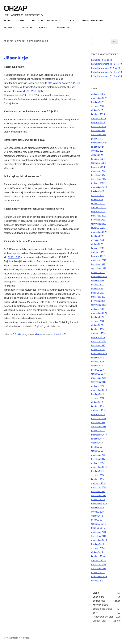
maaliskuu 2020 (99, 341)
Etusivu (8, 20)
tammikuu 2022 (99, 268)
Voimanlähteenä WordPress (16, 638)
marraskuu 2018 (99, 390)
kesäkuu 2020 (98, 329)
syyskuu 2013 (98, 581)
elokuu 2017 (97, 443)
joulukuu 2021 (98, 273)
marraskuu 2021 (99, 277)
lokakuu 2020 (98, 317)
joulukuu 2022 (98, 228)
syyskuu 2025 (98, 106)
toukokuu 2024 (98, 163)
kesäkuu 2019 (98, 370)
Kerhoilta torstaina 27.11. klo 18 (106, 72)
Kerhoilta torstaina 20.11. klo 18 (106, 76)
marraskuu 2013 (99, 577)
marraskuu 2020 (99, 313)
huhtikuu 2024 (98, 167)
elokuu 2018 (97, 402)
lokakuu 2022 (98, 236)
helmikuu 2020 (98, 345)
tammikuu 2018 (99, 427)
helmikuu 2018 (98, 422)
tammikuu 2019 (99, 382)
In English (63, 27)
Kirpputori (27, 27)
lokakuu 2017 (98, 439)
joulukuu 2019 (98, 350)
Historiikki (44, 27)
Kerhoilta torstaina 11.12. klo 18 (106, 64)
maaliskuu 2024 (99, 171)
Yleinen (38, 334)
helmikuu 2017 (98, 459)
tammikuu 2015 (99, 536)
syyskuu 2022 (98, 240)
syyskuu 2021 (98, 285)
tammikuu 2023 (99, 224)
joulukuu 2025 (98, 94)
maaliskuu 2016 (99, 487)
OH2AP (16, 8)
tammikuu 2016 (99, 496)
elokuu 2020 (97, 325)
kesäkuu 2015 (98, 520)
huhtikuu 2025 (98, 122)
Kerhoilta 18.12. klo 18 (102, 60)
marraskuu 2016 (99, 467)
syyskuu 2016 (98, 475)
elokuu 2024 (97, 155)
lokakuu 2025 (98, 102)
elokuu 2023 (97, 199)
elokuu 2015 (97, 516)
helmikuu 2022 (98, 264)
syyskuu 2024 (98, 151)
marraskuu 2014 (99, 540)
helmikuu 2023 (98, 220)
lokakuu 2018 (98, 394)
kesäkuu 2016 (98, 479)
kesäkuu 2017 (98, 447)
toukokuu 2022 (98, 252)
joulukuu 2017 (98, 431)
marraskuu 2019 (99, 354)
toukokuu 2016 (98, 483)
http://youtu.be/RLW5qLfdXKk (28, 91)
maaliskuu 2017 (99, 455)
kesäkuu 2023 (98, 204)
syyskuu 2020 (98, 321)
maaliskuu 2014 (99, 564)
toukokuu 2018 (98, 410)
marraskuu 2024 (99, 143)
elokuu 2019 (97, 366)
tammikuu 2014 (99, 569)
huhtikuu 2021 (98, 293)
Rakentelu (9, 27)
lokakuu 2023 (98, 191)
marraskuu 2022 (99, 232)
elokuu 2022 (97, 244)
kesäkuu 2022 (98, 248)
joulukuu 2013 (98, 573)
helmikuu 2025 (98, 131)
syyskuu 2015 (98, 512)
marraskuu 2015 (99, 504)
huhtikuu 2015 (98, 528)
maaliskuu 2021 (99, 297)
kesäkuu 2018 (98, 406)
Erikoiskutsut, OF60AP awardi (46, 20)
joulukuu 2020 (98, 309)
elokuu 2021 (97, 289)
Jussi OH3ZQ (60, 334)
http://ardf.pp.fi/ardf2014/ (61, 83)
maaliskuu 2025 (99, 127)
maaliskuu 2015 (99, 532)
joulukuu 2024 (98, 139)
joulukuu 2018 (98, 386)
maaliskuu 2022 (99, 260)
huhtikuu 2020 (98, 337)
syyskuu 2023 (98, 195)
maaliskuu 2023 (99, 216)
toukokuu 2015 (98, 524)
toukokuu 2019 (98, 374)
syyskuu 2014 (98, 548)
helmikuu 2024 (98, 175)
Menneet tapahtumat (93, 20)
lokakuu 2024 (98, 147)
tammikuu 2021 (99, 305)
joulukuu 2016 (98, 463)
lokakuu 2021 (98, 281)
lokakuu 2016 (98, 471)
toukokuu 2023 (98, 208)
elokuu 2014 (97, 552)
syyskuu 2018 (98, 398)
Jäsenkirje (16, 58)
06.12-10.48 (14, 257)
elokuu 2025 (97, 110)
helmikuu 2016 (98, 492)
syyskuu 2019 (98, 362)
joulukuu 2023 (98, 183)
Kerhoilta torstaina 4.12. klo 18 (106, 68)
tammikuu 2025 (99, 135)
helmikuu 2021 (98, 301)
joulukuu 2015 (98, 500)
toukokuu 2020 (98, 333)
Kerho (22, 20)
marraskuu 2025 (99, 98)
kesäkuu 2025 (98, 114)
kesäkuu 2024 (98, 159)
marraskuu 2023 (99, 187)
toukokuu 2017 (98, 451)
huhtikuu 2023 (98, 212)
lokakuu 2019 (98, 358)
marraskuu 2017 (99, 435)
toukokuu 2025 (98, 118)
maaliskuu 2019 (99, 378)
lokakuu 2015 (98, 508)
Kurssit (71, 20)
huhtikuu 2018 (98, 414)
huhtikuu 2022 (98, 256)
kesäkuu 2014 (98, 556)
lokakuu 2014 (98, 544)
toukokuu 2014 (98, 560)
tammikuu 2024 (99, 179)
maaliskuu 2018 (99, 418)
